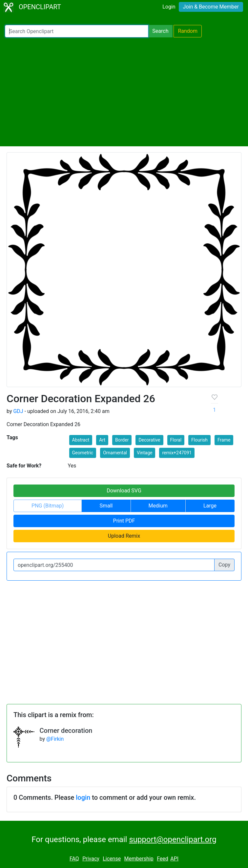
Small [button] (106, 506)
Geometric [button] (83, 453)
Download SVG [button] (124, 491)
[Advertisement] (124, 92)
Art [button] (102, 440)
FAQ (74, 859)
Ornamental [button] (115, 453)
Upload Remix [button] (124, 536)
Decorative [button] (149, 440)
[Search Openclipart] (77, 31)
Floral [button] (176, 440)
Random (188, 31)
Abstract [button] (81, 440)
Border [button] (122, 440)
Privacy (91, 859)
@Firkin (55, 739)
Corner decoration (66, 731)
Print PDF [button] (124, 521)
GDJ (18, 411)
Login (169, 7)
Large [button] (210, 506)
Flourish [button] (199, 440)
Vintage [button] (145, 453)
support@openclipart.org (173, 839)
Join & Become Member (211, 7)
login (83, 797)
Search (160, 31)
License (112, 859)
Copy (224, 565)
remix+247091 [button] (177, 453)
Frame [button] (224, 440)
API (174, 859)
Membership (139, 859)
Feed (163, 859)
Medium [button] (158, 506)
